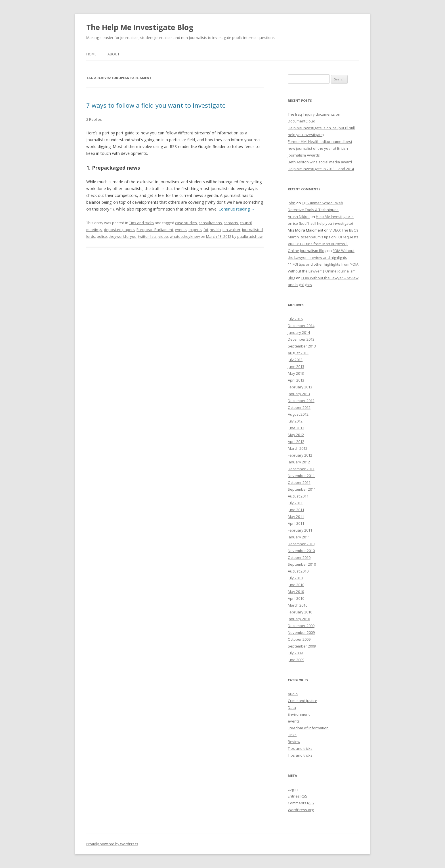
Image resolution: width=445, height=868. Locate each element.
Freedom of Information (308, 728)
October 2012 (299, 407)
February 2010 (300, 612)
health (215, 230)
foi (206, 230)
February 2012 (300, 455)
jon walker (231, 230)
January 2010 (299, 619)
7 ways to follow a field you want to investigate (156, 105)
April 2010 (296, 598)
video (163, 236)
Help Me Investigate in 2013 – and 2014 (321, 169)
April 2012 (296, 442)
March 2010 (298, 605)
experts (195, 230)
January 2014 (299, 332)
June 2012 (296, 428)
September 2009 (302, 646)
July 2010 (295, 578)
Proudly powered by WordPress (112, 844)
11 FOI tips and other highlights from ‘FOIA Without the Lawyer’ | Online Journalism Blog (323, 271)
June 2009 (296, 660)
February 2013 (300, 387)
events (181, 230)
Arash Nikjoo (299, 217)
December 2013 (301, 339)
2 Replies (94, 119)
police (102, 236)
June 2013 (296, 367)
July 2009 (295, 653)
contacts (231, 223)
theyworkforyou (123, 236)
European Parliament (155, 230)
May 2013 (296, 373)
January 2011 (299, 537)
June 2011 (296, 510)
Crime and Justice (303, 701)
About (114, 54)
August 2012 (298, 414)
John (292, 203)
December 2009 (301, 626)
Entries (298, 796)
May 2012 (296, 435)
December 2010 (301, 544)
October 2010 (299, 557)
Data (292, 707)
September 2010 (302, 564)
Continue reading (237, 209)
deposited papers (119, 230)
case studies (186, 223)
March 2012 (298, 448)
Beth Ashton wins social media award (320, 162)
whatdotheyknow (185, 236)
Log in (293, 789)
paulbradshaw (250, 236)
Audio (293, 694)
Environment (299, 714)
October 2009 (299, 639)
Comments (301, 803)
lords (91, 236)
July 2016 (295, 319)
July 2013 (295, 360)
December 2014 (301, 326)
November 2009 (301, 632)
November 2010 (301, 551)
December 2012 (301, 401)
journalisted (252, 230)
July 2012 (295, 421)
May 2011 (296, 517)
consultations (210, 223)
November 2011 (301, 476)
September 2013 (302, 346)
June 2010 (296, 585)
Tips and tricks (141, 223)
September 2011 (302, 489)
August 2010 (298, 571)
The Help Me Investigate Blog (140, 27)
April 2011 (296, 523)
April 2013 (296, 380)
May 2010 (296, 592)
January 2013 (299, 394)
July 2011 (295, 503)
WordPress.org (301, 810)
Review (294, 742)
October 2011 (299, 482)
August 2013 (298, 353)
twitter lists (147, 236)
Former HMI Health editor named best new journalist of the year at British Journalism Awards (320, 148)
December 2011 (301, 469)
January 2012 (299, 462)
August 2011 (298, 496)
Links (292, 735)
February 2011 (300, 530)
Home (91, 54)
